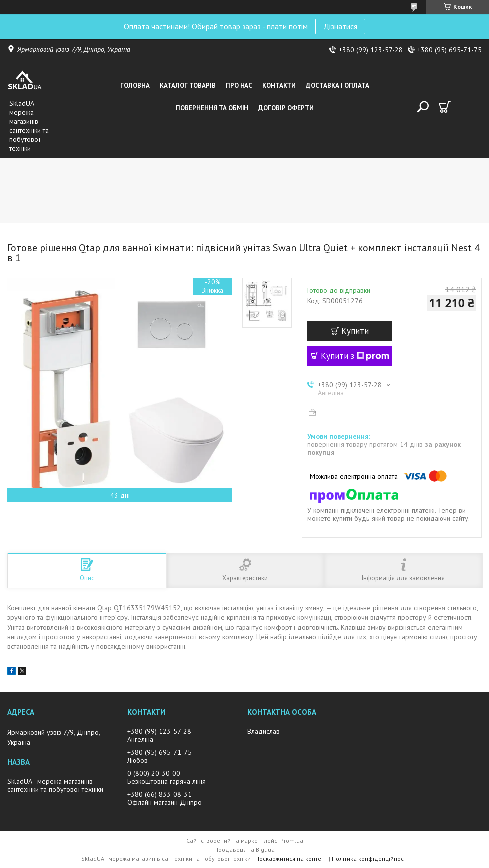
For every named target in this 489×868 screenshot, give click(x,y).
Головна (135, 86)
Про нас (239, 86)
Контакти (279, 86)
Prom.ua (292, 840)
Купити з (355, 356)
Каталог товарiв (188, 86)
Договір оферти (286, 108)
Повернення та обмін (212, 108)
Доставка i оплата (338, 86)
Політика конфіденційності (370, 858)
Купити (355, 331)
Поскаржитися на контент (291, 858)
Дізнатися (340, 26)
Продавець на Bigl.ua (244, 849)
